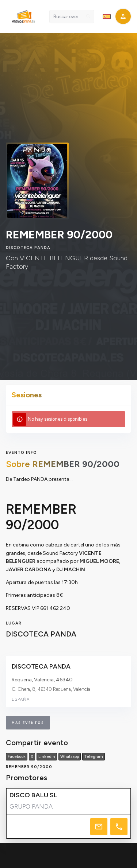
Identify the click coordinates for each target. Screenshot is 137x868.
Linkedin (47, 757)
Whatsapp (70, 757)
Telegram (94, 757)
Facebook (17, 757)
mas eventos (28, 723)
